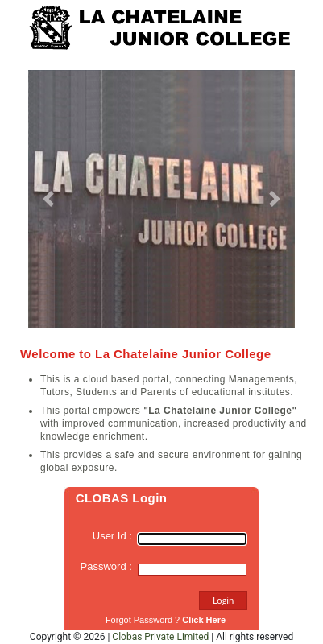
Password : (110, 566)
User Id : (115, 536)
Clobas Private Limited (160, 637)
